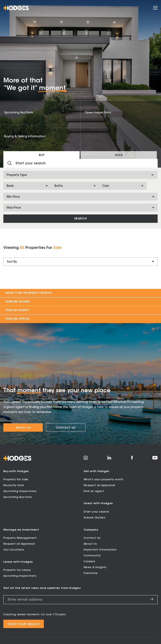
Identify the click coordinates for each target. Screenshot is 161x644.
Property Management (20, 538)
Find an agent (94, 491)
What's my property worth (29, 293)
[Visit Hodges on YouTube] (155, 459)
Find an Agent (17, 310)
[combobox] (7, 175)
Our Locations (14, 550)
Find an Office (18, 319)
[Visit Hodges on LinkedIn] (109, 459)
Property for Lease (17, 570)
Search (81, 219)
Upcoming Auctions (18, 497)
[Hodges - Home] (16, 8)
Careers (90, 562)
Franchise (91, 573)
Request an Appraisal (99, 485)
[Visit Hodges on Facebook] (132, 459)
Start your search (96, 512)
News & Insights (95, 567)
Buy (42, 155)
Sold (119, 155)
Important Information (100, 550)
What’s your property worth (103, 480)
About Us (23, 428)
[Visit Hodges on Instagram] (86, 459)
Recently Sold (14, 485)
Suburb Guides (18, 302)
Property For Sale (16, 480)
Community (92, 556)
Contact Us (66, 428)
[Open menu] (155, 8)
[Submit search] (10, 164)
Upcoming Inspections (20, 491)
